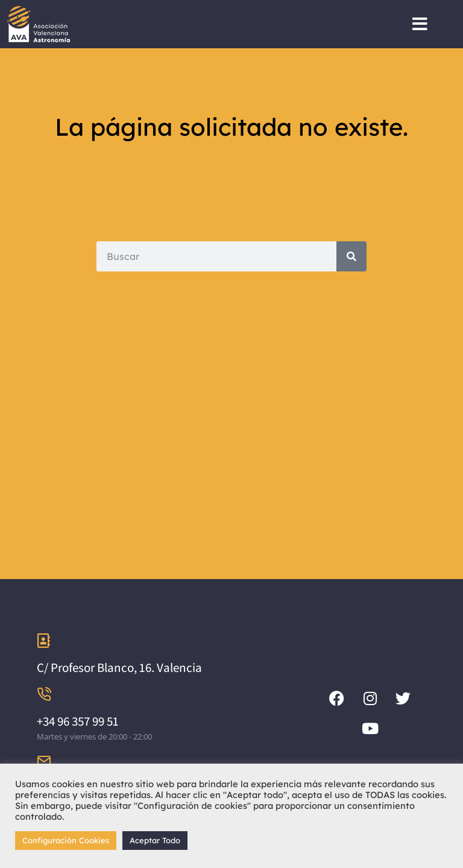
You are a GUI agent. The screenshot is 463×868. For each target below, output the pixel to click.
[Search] (351, 256)
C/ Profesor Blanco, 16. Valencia (119, 667)
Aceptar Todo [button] (155, 840)
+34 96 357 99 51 (78, 721)
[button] (420, 24)
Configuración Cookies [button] (66, 840)
